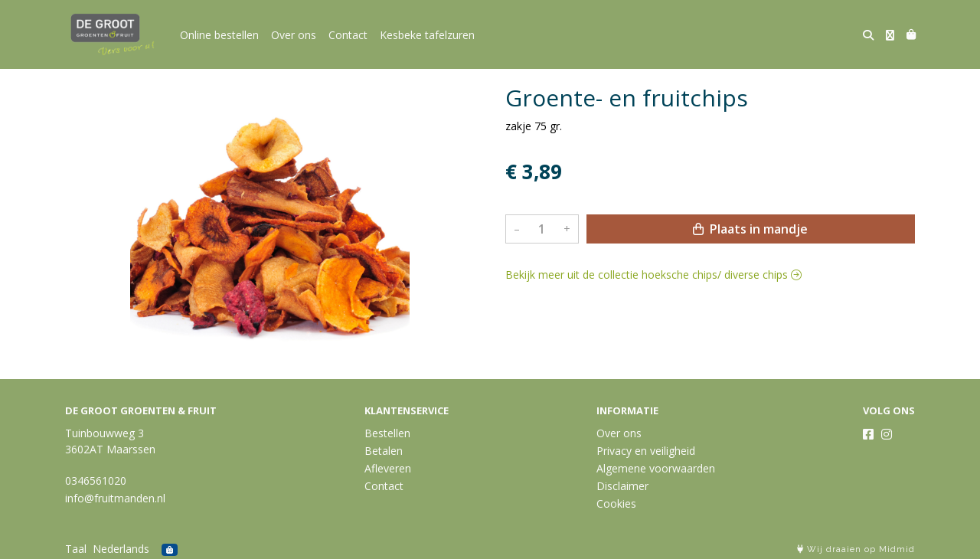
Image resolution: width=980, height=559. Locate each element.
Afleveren (388, 468)
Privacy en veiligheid (646, 451)
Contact (348, 35)
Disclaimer (622, 486)
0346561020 (96, 481)
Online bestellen (219, 35)
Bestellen (387, 433)
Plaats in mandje (750, 229)
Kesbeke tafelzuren (427, 35)
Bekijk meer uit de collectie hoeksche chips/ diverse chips (653, 275)
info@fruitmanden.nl (115, 498)
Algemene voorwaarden (656, 468)
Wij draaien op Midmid (856, 549)
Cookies (616, 503)
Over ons (294, 35)
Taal (76, 549)
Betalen (384, 451)
